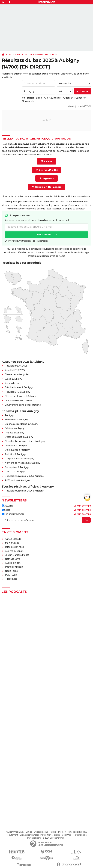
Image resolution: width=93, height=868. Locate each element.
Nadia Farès (11, 571)
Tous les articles (75, 832)
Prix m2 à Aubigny (15, 472)
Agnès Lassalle (13, 539)
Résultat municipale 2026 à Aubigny (24, 476)
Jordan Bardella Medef (17, 555)
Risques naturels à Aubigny (19, 459)
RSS (85, 832)
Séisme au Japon (14, 551)
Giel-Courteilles (52, 98)
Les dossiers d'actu (13, 514)
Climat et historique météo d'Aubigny (25, 441)
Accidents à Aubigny (16, 446)
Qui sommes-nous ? (15, 832)
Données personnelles (29, 835)
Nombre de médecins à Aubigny (22, 463)
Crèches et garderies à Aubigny (21, 424)
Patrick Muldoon (14, 567)
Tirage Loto (11, 579)
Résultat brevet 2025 (16, 366)
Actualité (7, 506)
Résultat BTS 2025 (15, 370)
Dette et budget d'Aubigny (19, 437)
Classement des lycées (17, 374)
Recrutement (12, 835)
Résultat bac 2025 (17, 55)
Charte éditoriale (41, 832)
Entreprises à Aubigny (17, 467)
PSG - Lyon (11, 575)
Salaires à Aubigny (14, 428)
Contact (63, 832)
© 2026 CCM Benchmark (54, 838)
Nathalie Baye (13, 559)
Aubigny (9, 415)
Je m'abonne (44, 235)
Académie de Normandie (43, 55)
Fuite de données (14, 547)
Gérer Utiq (66, 835)
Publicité (54, 832)
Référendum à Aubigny (17, 480)
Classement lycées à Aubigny (21, 396)
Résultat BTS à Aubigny (17, 392)
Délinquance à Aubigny (17, 450)
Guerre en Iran (13, 563)
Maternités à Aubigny (16, 420)
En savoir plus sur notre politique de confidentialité (26, 241)
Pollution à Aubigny (15, 454)
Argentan (68, 98)
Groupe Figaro (34, 838)
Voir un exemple (83, 506)
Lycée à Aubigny (13, 379)
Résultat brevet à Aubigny (19, 387)
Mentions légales (80, 835)
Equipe (29, 832)
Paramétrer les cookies (50, 835)
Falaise (38, 98)
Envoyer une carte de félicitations (23, 405)
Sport (6, 510)
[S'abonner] (46, 520)
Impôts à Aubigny (14, 433)
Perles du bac (12, 383)
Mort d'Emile (12, 543)
